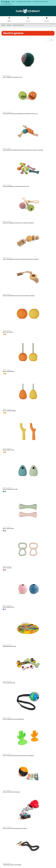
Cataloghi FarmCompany (24, 2)
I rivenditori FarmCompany (40, 2)
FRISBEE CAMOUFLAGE (9, 646)
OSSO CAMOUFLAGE (9, 683)
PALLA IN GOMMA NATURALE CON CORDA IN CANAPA (18, 223)
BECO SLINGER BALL (9, 371)
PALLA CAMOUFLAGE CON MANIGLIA (13, 719)
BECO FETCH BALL (8, 332)
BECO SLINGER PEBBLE (9, 411)
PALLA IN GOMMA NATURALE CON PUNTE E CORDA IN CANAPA (21, 259)
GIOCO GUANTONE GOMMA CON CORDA (15, 828)
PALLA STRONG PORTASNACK (12, 792)
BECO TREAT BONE (8, 529)
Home (13, 2)
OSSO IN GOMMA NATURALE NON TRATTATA (16, 186)
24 (52, 40)
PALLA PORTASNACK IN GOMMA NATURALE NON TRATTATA (20, 114)
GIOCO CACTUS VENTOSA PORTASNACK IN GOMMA (18, 756)
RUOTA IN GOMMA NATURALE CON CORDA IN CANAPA (19, 296)
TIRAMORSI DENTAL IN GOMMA (12, 865)
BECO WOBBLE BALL (9, 607)
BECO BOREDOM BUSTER (10, 489)
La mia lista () (7, 4)
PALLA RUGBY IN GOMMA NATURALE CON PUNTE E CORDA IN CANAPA (23, 150)
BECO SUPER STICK (8, 450)
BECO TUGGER (7, 568)
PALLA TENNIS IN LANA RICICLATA (13, 77)
